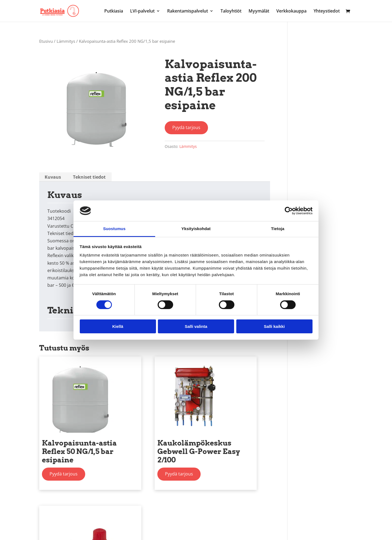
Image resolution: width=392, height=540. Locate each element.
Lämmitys (66, 41)
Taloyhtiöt (231, 11)
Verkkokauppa (291, 11)
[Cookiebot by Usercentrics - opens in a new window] (289, 211)
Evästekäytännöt (223, 531)
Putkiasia (114, 11)
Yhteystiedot (327, 11)
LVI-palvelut (142, 11)
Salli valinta (196, 326)
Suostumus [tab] (114, 229)
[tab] (53, 177)
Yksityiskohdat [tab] (196, 229)
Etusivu (46, 41)
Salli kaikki (274, 326)
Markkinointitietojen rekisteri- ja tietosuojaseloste (148, 531)
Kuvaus (53, 177)
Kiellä (118, 326)
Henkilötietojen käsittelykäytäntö (280, 531)
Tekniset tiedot (89, 177)
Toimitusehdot (335, 531)
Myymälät (259, 11)
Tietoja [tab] (278, 229)
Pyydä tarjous (186, 127)
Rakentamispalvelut (188, 11)
